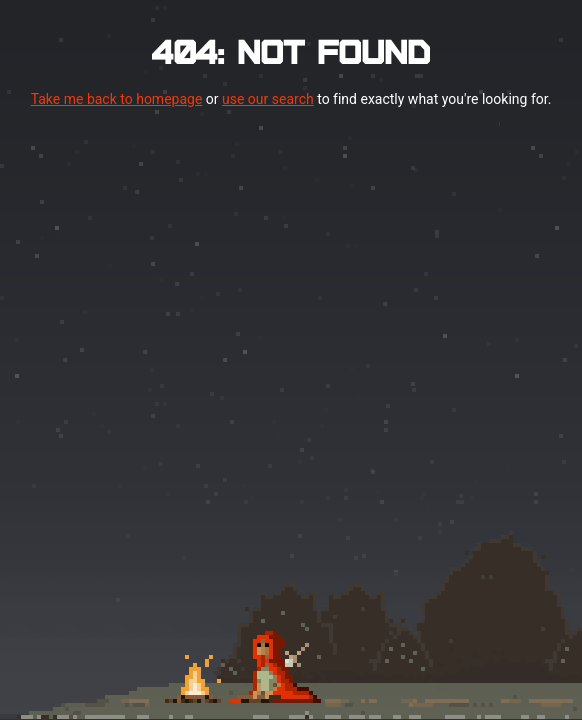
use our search (268, 99)
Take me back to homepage (117, 99)
